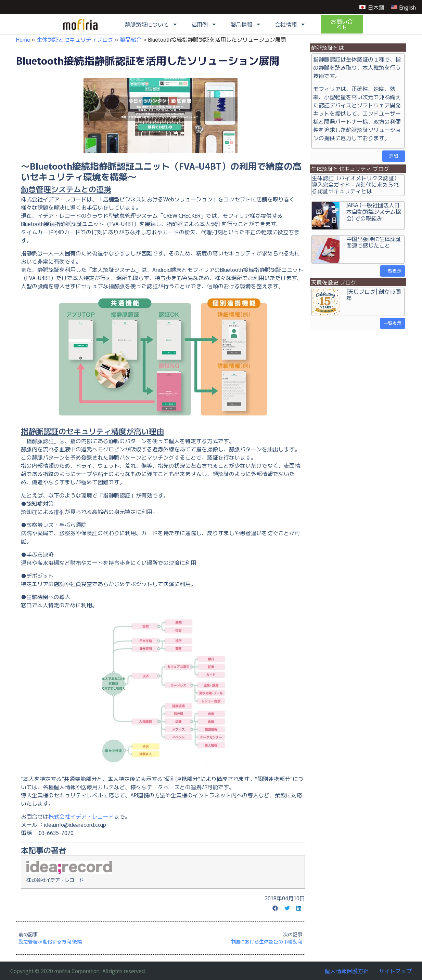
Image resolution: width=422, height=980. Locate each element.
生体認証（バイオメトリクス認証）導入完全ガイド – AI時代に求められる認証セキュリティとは (356, 184)
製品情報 (246, 24)
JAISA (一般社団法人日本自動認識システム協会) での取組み (374, 211)
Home (23, 39)
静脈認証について (151, 24)
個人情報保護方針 (347, 971)
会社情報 (290, 24)
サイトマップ (395, 971)
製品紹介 (131, 39)
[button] (276, 908)
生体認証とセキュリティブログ (75, 39)
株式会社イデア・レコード (81, 816)
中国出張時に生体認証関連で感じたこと (374, 242)
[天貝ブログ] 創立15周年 (374, 295)
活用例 (204, 24)
